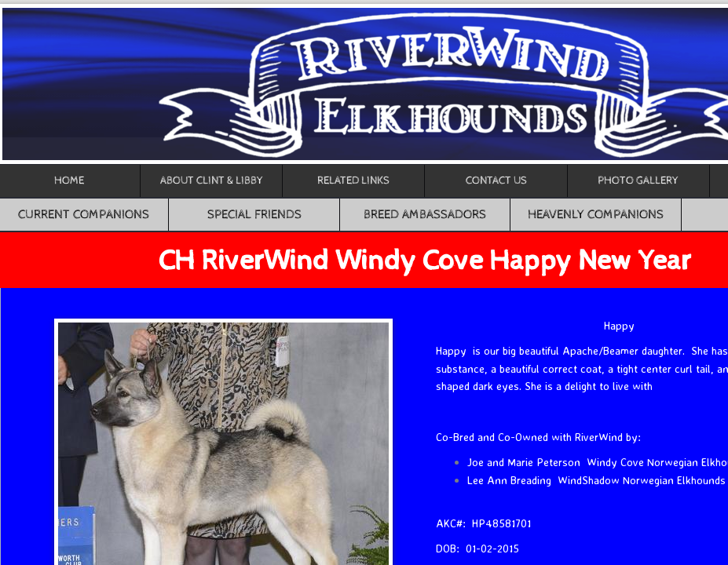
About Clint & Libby (212, 180)
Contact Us (496, 180)
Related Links (353, 180)
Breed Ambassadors (425, 215)
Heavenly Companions (596, 215)
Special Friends (254, 215)
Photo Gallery (638, 180)
